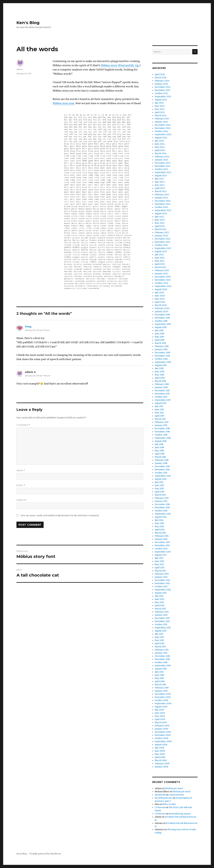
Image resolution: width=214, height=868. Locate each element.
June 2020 (160, 296)
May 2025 (160, 109)
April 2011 (159, 643)
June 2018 (159, 372)
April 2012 (160, 606)
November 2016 (162, 432)
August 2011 (160, 631)
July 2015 (159, 482)
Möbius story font (63, 103)
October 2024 (161, 131)
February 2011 (162, 650)
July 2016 (159, 444)
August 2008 (161, 745)
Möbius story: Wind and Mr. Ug (120, 65)
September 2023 (163, 172)
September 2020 (163, 286)
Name (21, 471)
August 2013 (161, 555)
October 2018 (161, 359)
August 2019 (161, 327)
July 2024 (159, 141)
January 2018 (161, 387)
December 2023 (163, 163)
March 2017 (160, 419)
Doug (28, 327)
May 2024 (160, 147)
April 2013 (160, 568)
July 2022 (159, 217)
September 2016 (163, 438)
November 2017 (162, 394)
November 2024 (163, 128)
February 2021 (162, 270)
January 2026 (161, 84)
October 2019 (161, 321)
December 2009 (163, 694)
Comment (23, 425)
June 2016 (159, 447)
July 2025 (159, 103)
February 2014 (162, 536)
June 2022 (160, 220)
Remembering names (180, 814)
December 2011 (162, 618)
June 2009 (160, 713)
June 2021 (160, 258)
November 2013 (162, 545)
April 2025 (160, 112)
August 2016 (161, 441)
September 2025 (163, 97)
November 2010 (162, 659)
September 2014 (163, 514)
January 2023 (161, 198)
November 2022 (163, 204)
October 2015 (161, 473)
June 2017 (159, 410)
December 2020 (163, 277)
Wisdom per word (174, 788)
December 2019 (162, 315)
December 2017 (162, 391)
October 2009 (161, 700)
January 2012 (161, 615)
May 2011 (159, 640)
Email (21, 485)
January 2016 (161, 463)
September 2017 (163, 400)
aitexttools (160, 795)
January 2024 (161, 160)
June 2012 (159, 599)
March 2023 (161, 191)
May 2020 (160, 299)
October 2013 (161, 549)
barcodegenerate (163, 798)
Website (21, 500)
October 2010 (161, 662)
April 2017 (159, 416)
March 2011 (160, 647)
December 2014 (162, 504)
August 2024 (161, 138)
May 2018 (159, 375)
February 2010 (162, 688)
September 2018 (163, 362)
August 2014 (161, 517)
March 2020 (161, 305)
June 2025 (160, 106)
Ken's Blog (28, 23)
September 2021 (163, 248)
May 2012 (159, 602)
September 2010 (163, 666)
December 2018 (162, 353)
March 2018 (160, 381)
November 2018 (162, 356)
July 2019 (159, 331)
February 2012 (162, 612)
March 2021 (160, 267)
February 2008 (162, 764)
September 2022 (163, 210)
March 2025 (160, 116)
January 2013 (161, 577)
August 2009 (161, 707)
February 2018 (162, 384)
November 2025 (162, 90)
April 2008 (160, 757)
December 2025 (163, 87)
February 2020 (162, 308)
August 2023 (161, 176)
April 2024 (160, 150)
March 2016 (160, 457)
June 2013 (159, 561)
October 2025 (161, 93)
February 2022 (162, 233)
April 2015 (160, 492)
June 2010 (159, 675)
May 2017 (159, 413)
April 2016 (160, 454)
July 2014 (159, 520)
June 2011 (159, 637)
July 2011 (159, 634)
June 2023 (160, 182)
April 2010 (160, 681)
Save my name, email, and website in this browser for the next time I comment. (60, 516)
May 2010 (159, 678)
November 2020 (163, 280)
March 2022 (161, 229)
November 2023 (163, 166)
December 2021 (162, 239)
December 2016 (162, 429)
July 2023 (159, 179)
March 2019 (160, 343)
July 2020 (159, 293)
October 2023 (161, 169)
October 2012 (161, 587)
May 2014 (159, 527)
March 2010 (160, 685)
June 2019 (159, 334)
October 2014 (161, 511)
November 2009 (163, 697)
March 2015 (160, 495)
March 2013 (160, 571)
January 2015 (161, 501)
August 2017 (160, 403)
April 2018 (160, 378)
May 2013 (159, 564)
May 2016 (159, 451)
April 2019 (160, 340)
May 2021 (159, 261)
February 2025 (162, 119)
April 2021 (160, 264)
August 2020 (161, 289)
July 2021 (159, 255)
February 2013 (162, 574)
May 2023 (160, 185)
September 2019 (163, 324)
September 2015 (163, 476)
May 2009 (160, 716)
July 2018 (159, 368)
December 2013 (162, 542)
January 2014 (161, 539)
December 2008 (163, 732)
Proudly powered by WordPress (45, 854)
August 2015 (161, 479)
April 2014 (160, 530)
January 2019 (161, 349)
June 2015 (159, 485)
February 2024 (162, 157)
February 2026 (162, 81)
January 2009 (161, 729)
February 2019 (162, 346)
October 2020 (161, 283)
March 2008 (161, 760)
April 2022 (160, 226)
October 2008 (161, 738)
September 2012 (163, 590)
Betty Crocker (169, 804)
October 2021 (161, 245)
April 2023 (160, 188)
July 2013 (159, 558)
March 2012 (160, 609)
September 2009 (163, 704)
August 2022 (161, 214)
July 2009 (159, 710)
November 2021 (162, 242)
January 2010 (161, 691)
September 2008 (163, 741)
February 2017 (162, 422)
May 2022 (160, 223)
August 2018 (161, 365)
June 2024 (160, 144)
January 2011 (161, 653)
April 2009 (160, 719)
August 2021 (161, 251)
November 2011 (162, 621)
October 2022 (161, 207)
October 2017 (161, 397)
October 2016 (161, 435)
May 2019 (159, 337)
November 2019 (162, 318)
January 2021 (161, 274)
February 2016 (162, 460)
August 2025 (161, 100)
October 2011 (161, 625)
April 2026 (160, 74)
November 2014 (162, 508)
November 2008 (163, 735)
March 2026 (161, 78)
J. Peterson (160, 807)
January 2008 (161, 767)
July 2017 (159, 406)
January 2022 (161, 236)
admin (20, 69)
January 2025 (161, 122)
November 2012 (162, 583)
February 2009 (162, 726)
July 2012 (159, 596)
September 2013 (163, 552)
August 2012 (161, 593)
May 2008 (160, 754)
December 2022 (163, 201)
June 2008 (160, 751)
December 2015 (162, 466)
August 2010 (161, 669)
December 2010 (162, 656)
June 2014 (159, 523)
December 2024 (163, 125)
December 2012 (162, 580)
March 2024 (161, 153)
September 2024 (163, 135)
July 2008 (159, 748)
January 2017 (161, 425)
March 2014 (160, 533)
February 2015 (162, 498)
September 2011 (163, 628)
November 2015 (162, 470)
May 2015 (159, 489)
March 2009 (161, 723)
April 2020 (160, 302)
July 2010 (159, 672)
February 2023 (162, 195)
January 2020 (161, 312)
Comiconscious (176, 795)
